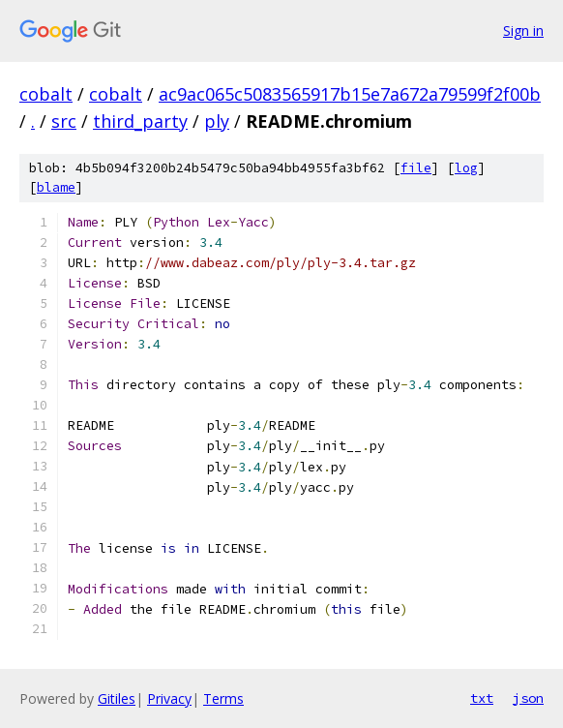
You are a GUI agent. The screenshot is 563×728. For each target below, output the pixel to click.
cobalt (46, 94)
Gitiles (117, 698)
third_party (140, 121)
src (64, 121)
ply (217, 121)
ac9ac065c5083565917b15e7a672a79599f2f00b (350, 94)
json (528, 698)
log (466, 168)
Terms (223, 698)
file (416, 168)
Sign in (523, 30)
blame (56, 187)
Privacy (169, 698)
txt (482, 698)
